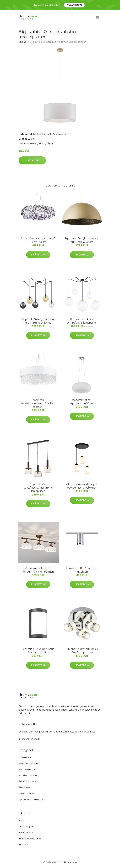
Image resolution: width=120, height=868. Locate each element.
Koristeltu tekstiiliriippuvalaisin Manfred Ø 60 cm (38, 403)
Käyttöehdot (26, 833)
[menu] (97, 17)
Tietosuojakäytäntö (30, 839)
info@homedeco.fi (29, 739)
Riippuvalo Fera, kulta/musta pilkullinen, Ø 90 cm (82, 240)
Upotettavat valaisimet (32, 799)
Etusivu (23, 42)
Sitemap (23, 845)
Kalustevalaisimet (29, 763)
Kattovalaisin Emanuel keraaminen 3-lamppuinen (38, 570)
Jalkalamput (26, 757)
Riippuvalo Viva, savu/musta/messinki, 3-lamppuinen (38, 488)
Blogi (22, 821)
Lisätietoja (32, 160)
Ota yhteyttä (26, 827)
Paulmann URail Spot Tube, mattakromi (82, 570)
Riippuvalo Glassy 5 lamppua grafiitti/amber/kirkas (38, 321)
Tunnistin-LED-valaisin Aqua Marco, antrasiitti (38, 651)
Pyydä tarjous (74, 5)
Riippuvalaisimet (61, 134)
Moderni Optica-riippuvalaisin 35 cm (82, 402)
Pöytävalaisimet (28, 781)
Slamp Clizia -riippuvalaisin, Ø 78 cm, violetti (38, 240)
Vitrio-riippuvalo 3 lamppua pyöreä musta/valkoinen (82, 486)
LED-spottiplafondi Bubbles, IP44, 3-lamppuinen (82, 651)
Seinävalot (25, 787)
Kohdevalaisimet (28, 775)
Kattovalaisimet (42, 134)
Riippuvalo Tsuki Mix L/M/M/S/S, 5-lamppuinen (82, 321)
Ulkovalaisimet (27, 793)
